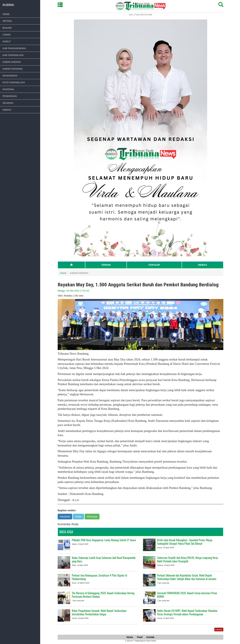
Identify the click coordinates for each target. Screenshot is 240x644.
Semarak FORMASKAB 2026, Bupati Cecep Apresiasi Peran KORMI (187, 595)
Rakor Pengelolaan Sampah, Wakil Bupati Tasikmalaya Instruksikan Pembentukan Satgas (99, 612)
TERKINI (106, 265)
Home (64, 273)
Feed (140, 637)
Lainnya (219, 630)
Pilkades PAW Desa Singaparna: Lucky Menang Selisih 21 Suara (104, 540)
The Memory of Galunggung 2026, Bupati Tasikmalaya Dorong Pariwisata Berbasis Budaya (103, 595)
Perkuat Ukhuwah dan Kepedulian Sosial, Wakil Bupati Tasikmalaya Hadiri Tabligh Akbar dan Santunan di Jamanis (187, 577)
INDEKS (203, 265)
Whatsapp (93, 517)
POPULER (155, 265)
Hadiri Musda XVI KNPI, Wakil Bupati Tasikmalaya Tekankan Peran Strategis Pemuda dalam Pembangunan (188, 612)
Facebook (65, 517)
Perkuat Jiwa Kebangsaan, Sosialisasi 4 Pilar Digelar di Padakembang (100, 577)
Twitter (79, 517)
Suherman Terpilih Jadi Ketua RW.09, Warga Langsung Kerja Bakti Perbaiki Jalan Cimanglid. (188, 559)
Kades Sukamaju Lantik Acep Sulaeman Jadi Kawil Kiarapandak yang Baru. (104, 559)
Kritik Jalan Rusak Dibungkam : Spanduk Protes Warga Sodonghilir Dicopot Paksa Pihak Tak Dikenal (185, 542)
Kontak (151, 637)
